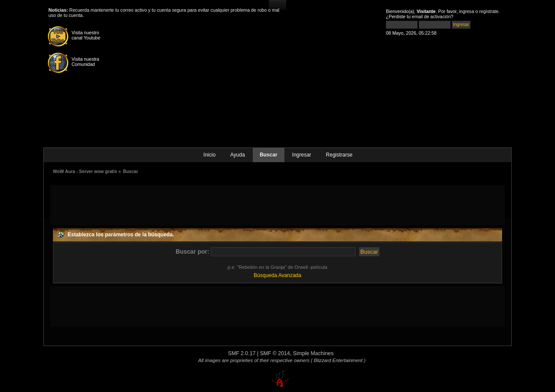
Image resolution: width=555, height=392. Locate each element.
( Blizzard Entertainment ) (338, 360)
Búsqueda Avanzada (277, 275)
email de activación (431, 16)
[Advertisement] (277, 205)
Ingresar (302, 155)
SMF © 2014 (275, 353)
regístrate (489, 11)
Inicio (209, 155)
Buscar (269, 155)
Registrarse (339, 155)
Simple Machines (313, 353)
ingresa (467, 11)
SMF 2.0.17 (242, 353)
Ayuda (238, 155)
